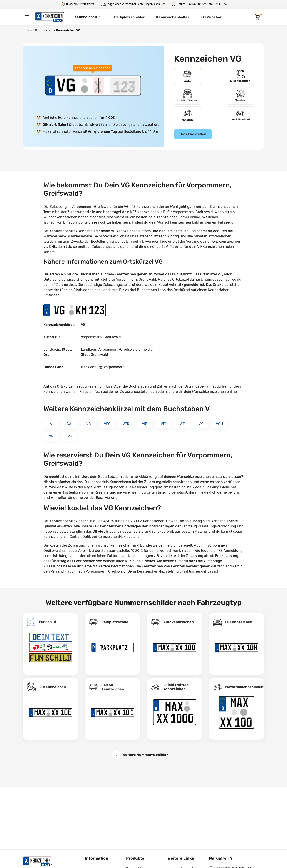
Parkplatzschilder (129, 17)
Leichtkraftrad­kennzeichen (177, 682)
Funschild (47, 617)
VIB (145, 419)
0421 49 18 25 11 (197, 4)
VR (51, 432)
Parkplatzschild (115, 617)
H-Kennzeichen (239, 617)
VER (126, 419)
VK (201, 419)
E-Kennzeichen (53, 682)
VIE (163, 419)
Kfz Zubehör (211, 17)
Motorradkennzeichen (244, 682)
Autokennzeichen (179, 617)
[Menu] (27, 17)
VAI (70, 419)
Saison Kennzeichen (113, 682)
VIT (182, 419)
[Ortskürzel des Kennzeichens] (66, 83)
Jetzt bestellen (193, 117)
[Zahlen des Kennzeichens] (125, 83)
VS (70, 432)
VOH (219, 419)
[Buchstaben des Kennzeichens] (98, 83)
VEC (107, 419)
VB (89, 419)
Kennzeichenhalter (173, 17)
